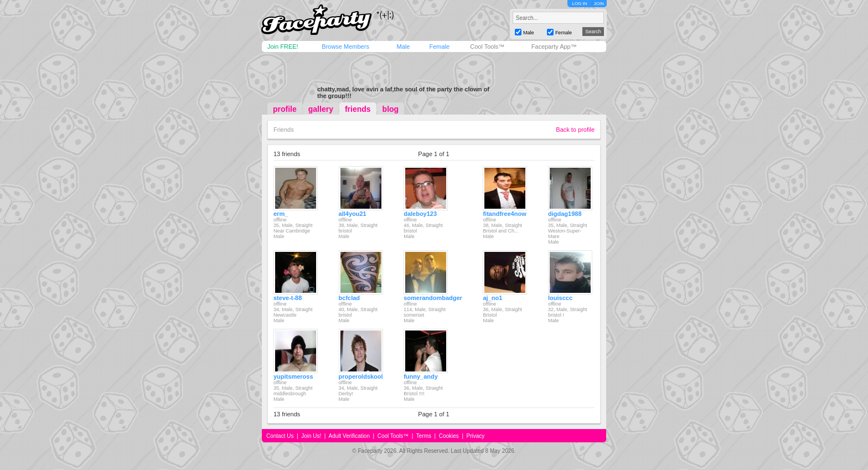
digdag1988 (565, 214)
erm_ (281, 214)
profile (285, 109)
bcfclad (350, 298)
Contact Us (280, 436)
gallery (321, 109)
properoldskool (361, 376)
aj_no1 (492, 298)
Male (403, 47)
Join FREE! (283, 47)
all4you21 (353, 214)
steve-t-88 (288, 298)
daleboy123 (420, 214)
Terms (424, 436)
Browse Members (345, 47)
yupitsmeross (293, 376)
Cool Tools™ (487, 47)
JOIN (599, 4)
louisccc (560, 298)
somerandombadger (433, 298)
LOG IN (579, 4)
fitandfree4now (504, 214)
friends (358, 109)
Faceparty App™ (554, 47)
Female (439, 47)
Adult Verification (349, 436)
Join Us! (311, 436)
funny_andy (421, 376)
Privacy (476, 436)
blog (391, 109)
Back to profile (575, 130)
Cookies (449, 436)
